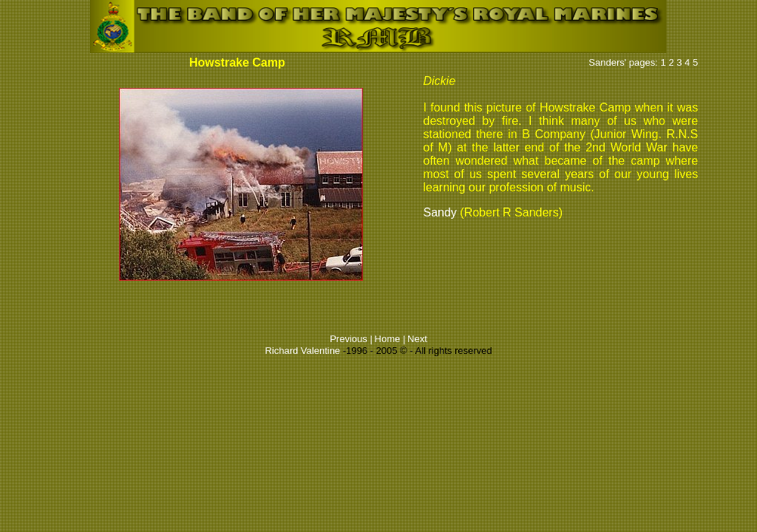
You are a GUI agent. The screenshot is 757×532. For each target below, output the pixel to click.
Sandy (439, 212)
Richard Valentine (302, 351)
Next (417, 339)
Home (389, 339)
